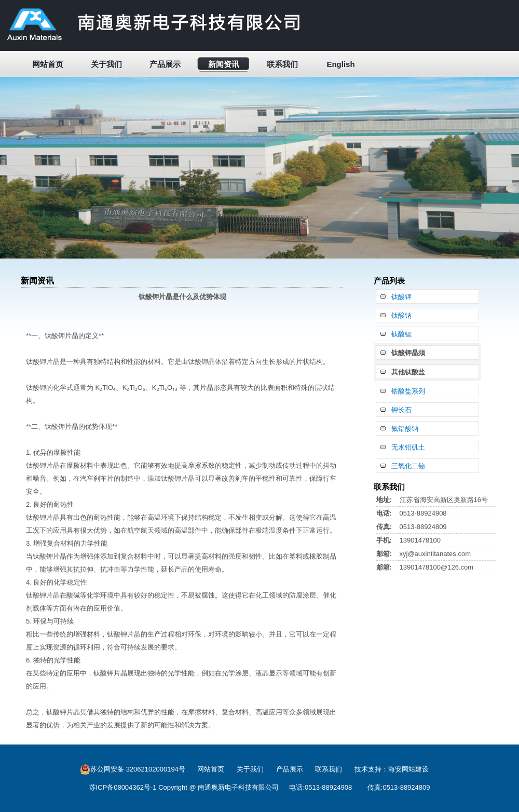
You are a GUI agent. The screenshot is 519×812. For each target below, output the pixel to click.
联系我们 (282, 64)
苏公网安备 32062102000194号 (133, 769)
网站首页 (48, 64)
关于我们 (106, 64)
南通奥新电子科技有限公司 (238, 787)
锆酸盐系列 (408, 391)
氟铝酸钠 (405, 429)
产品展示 (165, 64)
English (340, 64)
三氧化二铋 (408, 466)
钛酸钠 (401, 315)
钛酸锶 (401, 334)
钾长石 (401, 410)
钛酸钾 (401, 297)
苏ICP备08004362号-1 (123, 787)
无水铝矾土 (408, 447)
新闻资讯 (224, 64)
